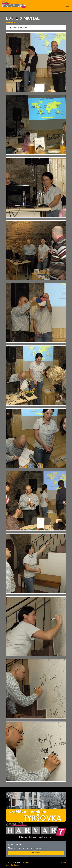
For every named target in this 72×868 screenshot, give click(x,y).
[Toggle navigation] (67, 6)
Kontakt (17, 865)
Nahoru (64, 863)
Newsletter (36, 853)
